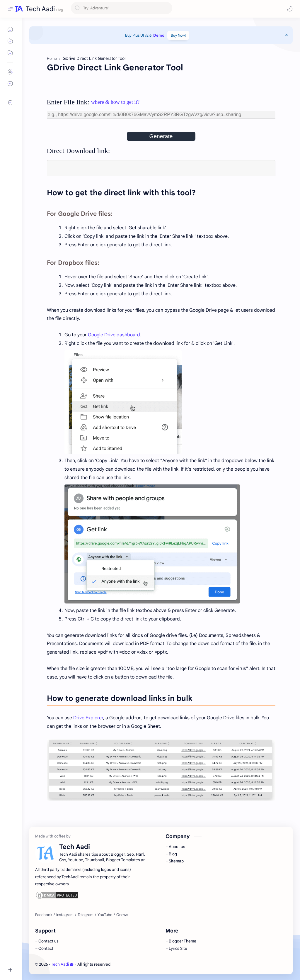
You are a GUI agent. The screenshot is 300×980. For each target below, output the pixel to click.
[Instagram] (65, 915)
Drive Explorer (88, 718)
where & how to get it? (115, 102)
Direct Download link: (79, 151)
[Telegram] (86, 915)
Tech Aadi (40, 9)
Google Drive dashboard (114, 335)
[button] (290, 9)
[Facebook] (44, 915)
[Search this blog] (122, 9)
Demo (159, 35)
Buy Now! (178, 35)
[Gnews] (122, 915)
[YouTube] (105, 915)
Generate (161, 136)
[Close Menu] (287, 35)
